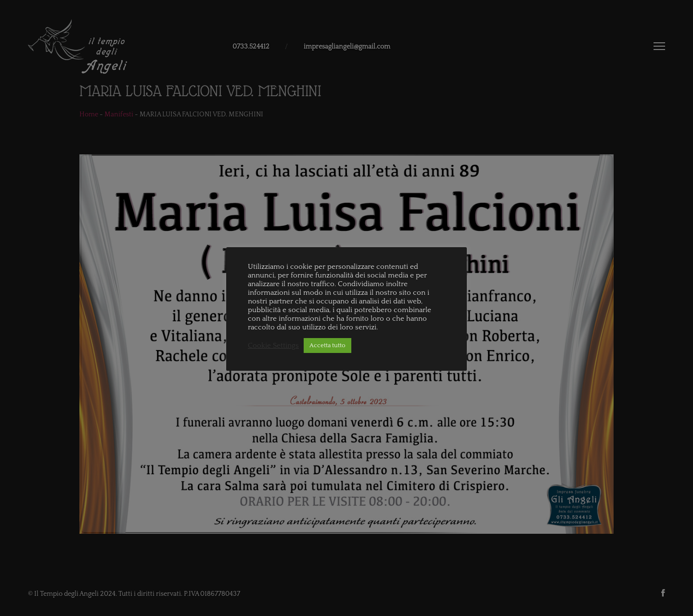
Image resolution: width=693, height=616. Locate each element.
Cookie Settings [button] (273, 346)
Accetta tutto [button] (327, 345)
